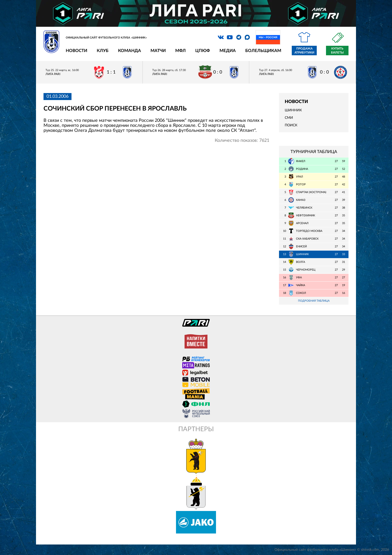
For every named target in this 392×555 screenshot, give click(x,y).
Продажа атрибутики (304, 51)
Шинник (293, 110)
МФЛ (180, 51)
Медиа (228, 51)
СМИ (289, 118)
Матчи (158, 51)
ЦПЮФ (203, 51)
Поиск (291, 125)
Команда (129, 51)
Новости (76, 51)
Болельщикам (263, 51)
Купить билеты (337, 51)
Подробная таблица (314, 301)
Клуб (103, 51)
